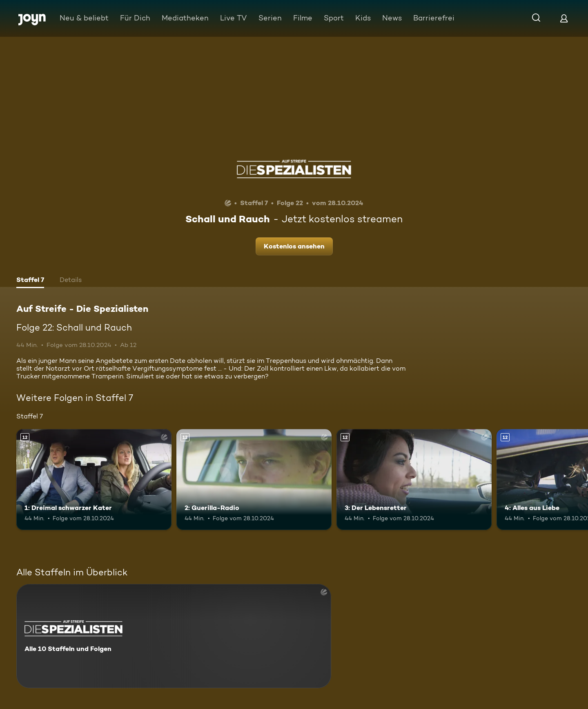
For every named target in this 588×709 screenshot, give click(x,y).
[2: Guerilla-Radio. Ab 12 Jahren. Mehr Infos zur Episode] (254, 480)
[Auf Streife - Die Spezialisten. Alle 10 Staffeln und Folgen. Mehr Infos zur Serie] (174, 636)
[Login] (564, 18)
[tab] (30, 281)
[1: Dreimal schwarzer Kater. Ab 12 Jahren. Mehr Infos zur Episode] (94, 480)
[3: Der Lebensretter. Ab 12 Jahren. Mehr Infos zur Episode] (414, 480)
